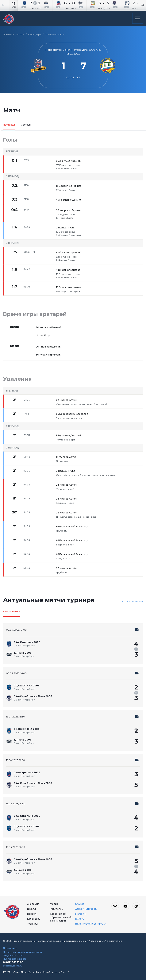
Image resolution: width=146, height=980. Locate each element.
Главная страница (14, 34)
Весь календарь (132, 601)
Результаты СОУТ (13, 955)
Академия (33, 904)
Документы (10, 948)
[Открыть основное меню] (138, 18)
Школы (31, 909)
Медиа (54, 904)
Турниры (32, 924)
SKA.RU (80, 904)
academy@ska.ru (13, 966)
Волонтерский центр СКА (91, 924)
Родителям (57, 909)
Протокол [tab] (9, 125)
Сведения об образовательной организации (61, 917)
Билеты (80, 919)
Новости (32, 914)
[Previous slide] (8, 5)
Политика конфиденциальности (22, 952)
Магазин (80, 914)
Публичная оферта (15, 959)
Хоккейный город (86, 909)
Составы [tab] (26, 125)
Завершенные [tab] (12, 611)
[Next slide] (138, 5)
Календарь (35, 34)
